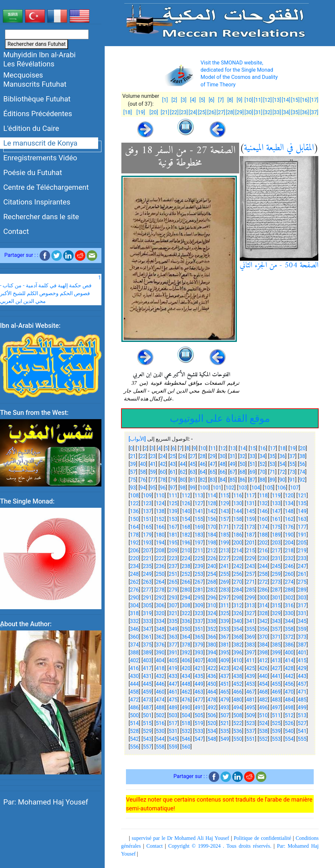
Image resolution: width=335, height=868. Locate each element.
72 (282, 472)
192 (134, 543)
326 (238, 613)
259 (276, 574)
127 (199, 503)
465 (225, 692)
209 (173, 550)
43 (173, 464)
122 (134, 503)
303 (302, 598)
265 (173, 582)
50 (242, 464)
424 (238, 668)
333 (147, 621)
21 (133, 456)
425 (250, 668)
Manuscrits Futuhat (35, 84)
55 (292, 464)
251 (173, 574)
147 (276, 511)
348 (160, 629)
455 (276, 684)
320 (160, 613)
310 (212, 605)
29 (213, 456)
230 (264, 558)
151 (147, 519)
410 (238, 660)
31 (233, 456)
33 (253, 456)
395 (225, 653)
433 (173, 676)
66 (222, 472)
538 (264, 731)
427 (276, 668)
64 (203, 472)
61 (173, 472)
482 (264, 700)
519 (199, 723)
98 (183, 488)
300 (264, 598)
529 (147, 731)
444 (134, 684)
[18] (128, 112)
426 (264, 668)
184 (212, 535)
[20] (154, 112)
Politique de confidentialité (262, 838)
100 (204, 488)
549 (225, 739)
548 (212, 739)
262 (134, 582)
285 (250, 590)
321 (173, 613)
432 (160, 676)
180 (160, 535)
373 (302, 637)
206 (134, 550)
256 (238, 574)
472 (134, 700)
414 (289, 660)
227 (225, 558)
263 (147, 582)
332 (134, 621)
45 (193, 464)
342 (264, 621)
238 (186, 566)
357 (276, 629)
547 (199, 739)
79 (173, 480)
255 (225, 574)
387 (302, 645)
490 (186, 708)
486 (134, 708)
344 (289, 621)
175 (276, 527)
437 (225, 676)
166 (160, 527)
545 (173, 739)
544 (160, 739)
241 (225, 566)
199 (225, 543)
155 (199, 519)
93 (133, 488)
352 (212, 629)
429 (302, 668)
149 (302, 511)
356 (264, 629)
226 (212, 558)
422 (212, 668)
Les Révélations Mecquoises (29, 70)
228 (238, 558)
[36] (305, 112)
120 (289, 496)
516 (160, 723)
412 (264, 660)
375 (147, 645)
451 (225, 684)
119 (276, 496)
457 (302, 684)
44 (183, 464)
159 (250, 519)
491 (199, 708)
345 (302, 621)
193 (147, 543)
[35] (295, 112)
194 (160, 543)
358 (289, 629)
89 (272, 480)
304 (134, 605)
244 (264, 566)
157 (225, 519)
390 (160, 653)
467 (250, 692)
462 (186, 692)
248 (134, 574)
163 (302, 519)
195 (173, 543)
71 (272, 472)
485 (302, 700)
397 (250, 653)
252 (186, 574)
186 (238, 535)
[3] (183, 100)
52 (262, 464)
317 (302, 605)
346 (134, 629)
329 (276, 613)
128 (212, 503)
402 (134, 660)
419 (173, 668)
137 (147, 511)
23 (153, 456)
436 (212, 676)
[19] (141, 112)
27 (193, 456)
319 (147, 613)
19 (293, 448)
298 (238, 598)
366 (212, 637)
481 (250, 700)
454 (264, 684)
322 (186, 613)
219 (302, 550)
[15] (295, 100)
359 (302, 629)
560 (186, 747)
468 (264, 692)
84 (222, 480)
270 (238, 582)
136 (134, 511)
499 (302, 708)
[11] (258, 100)
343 (276, 621)
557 (147, 747)
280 (186, 590)
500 (134, 715)
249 (147, 574)
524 (264, 723)
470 (289, 692)
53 (272, 464)
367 (225, 637)
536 (238, 731)
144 (238, 511)
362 (160, 637)
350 (186, 629)
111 (173, 496)
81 (193, 480)
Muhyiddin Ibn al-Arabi (39, 55)
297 (225, 598)
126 (186, 503)
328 (264, 613)
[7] (221, 100)
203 (276, 543)
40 (143, 464)
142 (212, 511)
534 (212, 731)
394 (212, 653)
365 (199, 637)
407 (199, 660)
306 (160, 605)
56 (302, 464)
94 (143, 488)
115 (225, 496)
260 (289, 574)
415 (302, 660)
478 (212, 700)
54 (282, 464)
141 (199, 511)
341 (250, 621)
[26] (211, 112)
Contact (16, 231)
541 (302, 731)
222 (160, 558)
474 (160, 700)
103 (243, 488)
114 (212, 496)
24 (163, 456)
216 (264, 550)
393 (199, 653)
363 (173, 637)
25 (173, 456)
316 (289, 605)
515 (147, 723)
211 (199, 550)
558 (160, 747)
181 (173, 535)
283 (225, 590)
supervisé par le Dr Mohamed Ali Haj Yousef (181, 838)
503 (173, 715)
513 (302, 715)
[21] (165, 112)
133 (276, 503)
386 (289, 645)
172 (238, 527)
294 (186, 598)
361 (147, 637)
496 (264, 708)
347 (147, 629)
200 (238, 543)
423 (225, 668)
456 (289, 684)
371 (276, 637)
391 (173, 653)
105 (269, 488)
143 (225, 511)
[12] (267, 100)
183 (199, 535)
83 (213, 480)
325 (225, 613)
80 (183, 480)
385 (276, 645)
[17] (314, 100)
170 (212, 527)
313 (250, 605)
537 (250, 731)
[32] (267, 112)
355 (250, 629)
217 (276, 550)
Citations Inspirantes (37, 202)
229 (250, 558)
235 (147, 566)
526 (289, 723)
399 (276, 653)
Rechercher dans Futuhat (36, 44)
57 (133, 472)
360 (134, 637)
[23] (184, 112)
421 (199, 668)
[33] (277, 112)
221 (147, 558)
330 (289, 613)
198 (212, 543)
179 (147, 535)
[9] (239, 100)
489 (173, 708)
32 (242, 456)
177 (302, 527)
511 (276, 715)
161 (276, 519)
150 (134, 519)
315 (276, 605)
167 (173, 527)
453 (250, 684)
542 (134, 739)
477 (199, 700)
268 (212, 582)
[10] (249, 100)
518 (186, 723)
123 (147, 503)
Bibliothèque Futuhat (37, 99)
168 (186, 527)
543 (147, 739)
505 (199, 715)
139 (173, 511)
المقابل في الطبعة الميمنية (279, 148)
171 (225, 527)
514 (134, 723)
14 (243, 448)
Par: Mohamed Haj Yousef (46, 802)
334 (160, 621)
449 (199, 684)
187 (250, 535)
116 (238, 496)
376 (160, 645)
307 (173, 605)
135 (302, 503)
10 (203, 448)
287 (276, 590)
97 (173, 488)
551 (250, 739)
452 (238, 684)
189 (276, 535)
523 (250, 723)
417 (147, 668)
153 (173, 519)
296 (212, 598)
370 (264, 637)
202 (264, 543)
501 (147, 715)
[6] (212, 100)
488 (160, 708)
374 (134, 645)
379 (199, 645)
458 (134, 692)
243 (250, 566)
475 (173, 700)
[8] (230, 100)
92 (302, 480)
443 (302, 676)
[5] (202, 100)
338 (212, 621)
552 (264, 739)
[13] (277, 100)
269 (225, 582)
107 (294, 488)
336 (186, 621)
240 (212, 566)
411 (250, 660)
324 (212, 613)
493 (225, 708)
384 (264, 645)
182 (186, 535)
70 (262, 472)
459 (147, 692)
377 (173, 645)
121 (302, 496)
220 (134, 558)
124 (160, 503)
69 (253, 472)
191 (302, 535)
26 (183, 456)
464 (212, 692)
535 (225, 731)
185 (225, 535)
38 (302, 456)
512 (289, 715)
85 (233, 480)
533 (199, 731)
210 (186, 550)
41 (153, 464)
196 (186, 543)
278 (160, 590)
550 (238, 739)
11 (213, 448)
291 (147, 598)
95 (153, 488)
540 (289, 731)
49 (233, 464)
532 (186, 731)
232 (289, 558)
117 (250, 496)
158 (238, 519)
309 (199, 605)
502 (160, 715)
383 (250, 645)
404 (160, 660)
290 (134, 598)
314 (264, 605)
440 (264, 676)
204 (289, 543)
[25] (202, 112)
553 (276, 739)
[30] (249, 112)
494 (238, 708)
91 (292, 480)
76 (143, 480)
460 (160, 692)
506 (212, 715)
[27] (221, 112)
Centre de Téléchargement (46, 187)
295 (199, 598)
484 (289, 700)
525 (276, 723)
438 (238, 676)
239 (199, 566)
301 (276, 598)
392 (186, 653)
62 (183, 472)
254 (212, 574)
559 (173, 747)
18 (283, 448)
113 (199, 496)
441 (276, 676)
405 (173, 660)
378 (186, 645)
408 (212, 660)
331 (302, 613)
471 (302, 692)
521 (225, 723)
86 (242, 480)
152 (160, 519)
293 (173, 598)
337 (199, 621)
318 (134, 613)
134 (289, 503)
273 (276, 582)
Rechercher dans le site (41, 217)
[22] (174, 112)
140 (186, 511)
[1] (165, 100)
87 (253, 480)
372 (289, 637)
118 (264, 496)
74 (302, 472)
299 (250, 598)
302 (289, 598)
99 (193, 488)
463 (199, 692)
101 (217, 488)
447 (173, 684)
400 (289, 653)
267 (199, 582)
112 (186, 496)
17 (273, 448)
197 (199, 543)
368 (238, 637)
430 (134, 676)
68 (242, 472)
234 (134, 566)
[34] (286, 112)
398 (264, 653)
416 (134, 668)
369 (250, 637)
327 (250, 613)
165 (147, 527)
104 (256, 488)
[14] (286, 100)
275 (302, 582)
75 (133, 480)
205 (302, 543)
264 (160, 582)
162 (289, 519)
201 (250, 543)
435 (199, 676)
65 (213, 472)
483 (276, 700)
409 (225, 660)
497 (276, 708)
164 (134, 527)
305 (147, 605)
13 (233, 448)
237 (173, 566)
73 (292, 472)
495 (250, 708)
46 (203, 464)
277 (147, 590)
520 (212, 723)
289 (302, 590)
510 (264, 715)
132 (264, 503)
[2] (174, 100)
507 (225, 715)
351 (199, 629)
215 (250, 550)
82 (203, 480)
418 (160, 668)
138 (160, 511)
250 (160, 574)
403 (147, 660)
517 (173, 723)
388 (134, 653)
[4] (193, 100)
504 (186, 715)
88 (262, 480)
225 (199, 558)
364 (186, 637)
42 (163, 464)
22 (143, 456)
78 (163, 480)
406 (186, 660)
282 (212, 590)
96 (163, 488)
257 (250, 574)
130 (238, 503)
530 (160, 731)
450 (212, 684)
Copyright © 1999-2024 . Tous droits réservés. (220, 846)
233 (302, 558)
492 (212, 708)
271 (250, 582)
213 (225, 550)
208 (160, 550)
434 (186, 676)
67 (233, 472)
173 (250, 527)
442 (289, 676)
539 (276, 731)
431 (147, 676)
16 (263, 448)
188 (264, 535)
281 (199, 590)
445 (147, 684)
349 (173, 629)
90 (282, 480)
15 (253, 448)
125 (173, 503)
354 (238, 629)
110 (160, 496)
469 (276, 692)
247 (302, 566)
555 (302, 739)
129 (225, 503)
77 (153, 480)
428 (289, 668)
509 (250, 715)
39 (133, 464)
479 (225, 700)
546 (186, 739)
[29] (239, 112)
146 (264, 511)
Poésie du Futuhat (33, 172)
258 (264, 574)
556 (134, 747)
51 (253, 464)
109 (147, 496)
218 (289, 550)
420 (186, 668)
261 (302, 574)
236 (160, 566)
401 (302, 653)
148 (289, 511)
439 (250, 676)
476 (186, 700)
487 (147, 708)
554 (289, 739)
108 (134, 496)
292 (160, 598)
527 (302, 723)
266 (186, 582)
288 (289, 590)
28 (203, 456)
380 (212, 645)
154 (186, 519)
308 (186, 605)
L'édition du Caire (31, 128)
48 (222, 464)
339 (225, 621)
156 (212, 519)
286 (264, 590)
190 (289, 535)
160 (264, 519)
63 (193, 472)
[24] (193, 112)
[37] (314, 112)
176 (289, 527)
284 (238, 590)
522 (238, 723)
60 (163, 472)
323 (199, 613)
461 (173, 692)
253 (199, 574)
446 (160, 684)
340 (238, 621)
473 (147, 700)
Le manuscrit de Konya (40, 143)
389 (147, 653)
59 (153, 472)
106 (282, 488)
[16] (305, 100)
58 (143, 472)
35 (272, 456)
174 (264, 527)
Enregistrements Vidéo (40, 158)
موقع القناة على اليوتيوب (220, 418)
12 (223, 448)
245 (276, 566)
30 (222, 456)
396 (238, 653)
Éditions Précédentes (38, 114)
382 (238, 645)
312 (238, 605)
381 (225, 645)
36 (282, 456)
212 (212, 550)
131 (250, 503)
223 (173, 558)
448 (186, 684)
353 (225, 629)
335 (173, 621)
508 (238, 715)
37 (292, 456)
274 (289, 582)
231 (276, 558)
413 (276, 660)
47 (213, 464)
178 (134, 535)
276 (134, 590)
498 (289, 708)
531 (173, 731)
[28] (230, 112)
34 (262, 456)
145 (250, 511)
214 (238, 550)
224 (186, 558)
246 (289, 566)
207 (147, 550)
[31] (258, 112)
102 (230, 488)
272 (264, 582)
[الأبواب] (137, 439)
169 (199, 527)
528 (134, 731)
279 (173, 590)
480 (238, 700)
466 (238, 692)
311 (225, 605)
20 (303, 448)
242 (238, 566)
